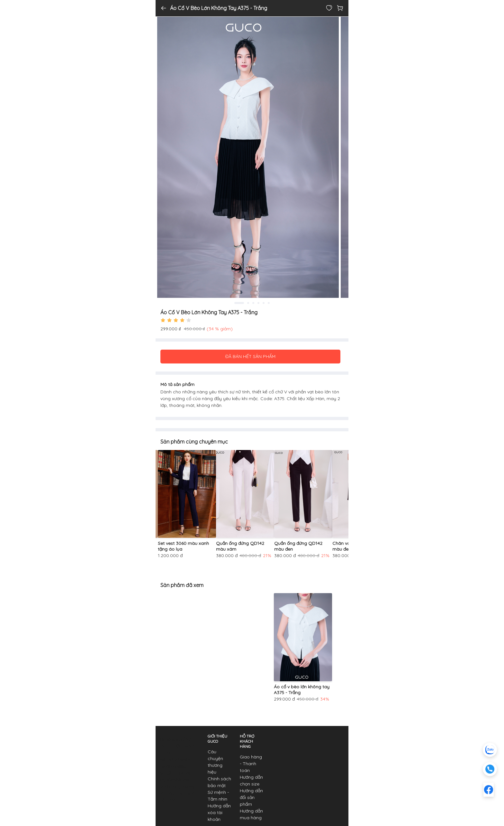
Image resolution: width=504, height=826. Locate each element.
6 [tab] (269, 303)
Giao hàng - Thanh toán (251, 764)
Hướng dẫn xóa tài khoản (219, 812)
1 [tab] (239, 303)
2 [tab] (248, 303)
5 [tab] (264, 303)
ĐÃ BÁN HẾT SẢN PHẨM (250, 356)
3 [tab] (253, 303)
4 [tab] (258, 303)
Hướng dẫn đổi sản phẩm (251, 797)
